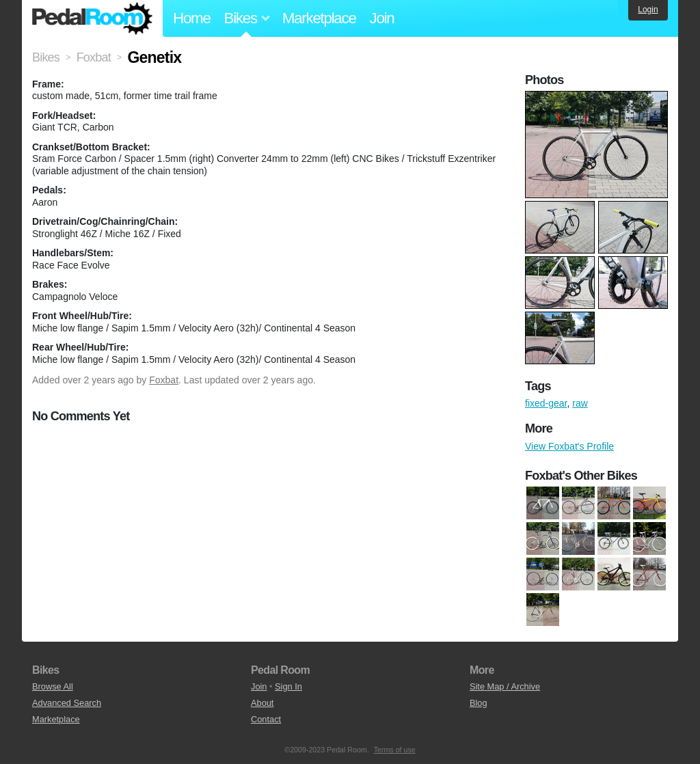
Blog (479, 703)
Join (382, 18)
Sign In (288, 686)
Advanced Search (67, 703)
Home (192, 18)
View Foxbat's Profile (569, 446)
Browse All (53, 686)
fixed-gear (546, 403)
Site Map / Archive (505, 686)
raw (580, 403)
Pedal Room (92, 18)
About (262, 703)
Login (648, 10)
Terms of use (395, 750)
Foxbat (164, 380)
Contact (266, 719)
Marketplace (319, 18)
